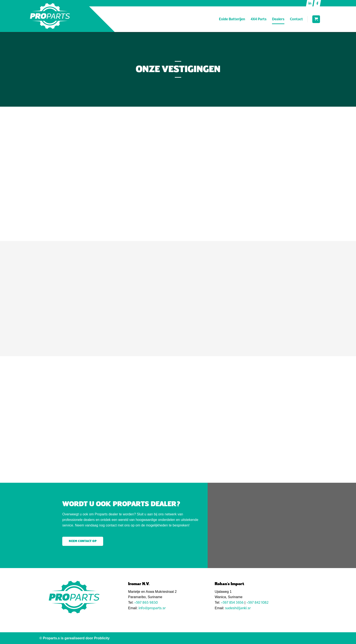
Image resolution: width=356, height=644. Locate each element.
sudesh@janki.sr (238, 608)
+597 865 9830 (146, 603)
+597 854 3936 (232, 603)
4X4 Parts (259, 19)
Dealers (278, 19)
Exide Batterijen (232, 19)
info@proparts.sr (152, 608)
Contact (296, 19)
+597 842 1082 (257, 603)
